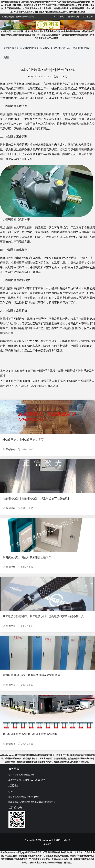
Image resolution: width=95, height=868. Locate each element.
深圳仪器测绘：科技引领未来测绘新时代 (27, 557)
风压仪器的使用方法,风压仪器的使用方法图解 (30, 734)
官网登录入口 (74, 17)
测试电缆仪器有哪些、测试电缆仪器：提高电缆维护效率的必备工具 (43, 616)
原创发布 (45, 48)
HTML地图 (66, 840)
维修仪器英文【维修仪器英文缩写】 (24, 440)
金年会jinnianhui (27, 48)
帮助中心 (88, 17)
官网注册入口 (60, 17)
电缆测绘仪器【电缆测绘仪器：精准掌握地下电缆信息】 (36, 499)
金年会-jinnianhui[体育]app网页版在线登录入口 (22, 852)
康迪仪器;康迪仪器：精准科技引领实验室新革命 (31, 675)
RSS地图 (56, 840)
